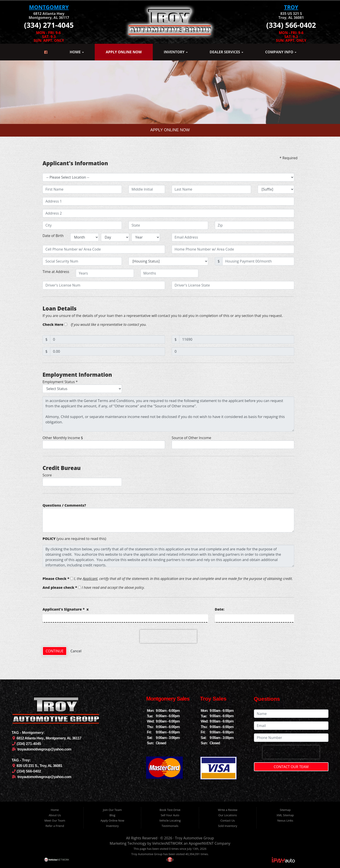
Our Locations (228, 815)
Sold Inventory (228, 826)
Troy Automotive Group (194, 838)
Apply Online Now (124, 52)
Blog (112, 815)
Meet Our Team (55, 820)
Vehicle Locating (170, 820)
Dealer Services (226, 52)
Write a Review (228, 810)
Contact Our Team (291, 767)
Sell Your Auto (170, 815)
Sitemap (285, 810)
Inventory (176, 52)
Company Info (281, 52)
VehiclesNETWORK (167, 843)
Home (77, 52)
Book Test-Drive (170, 810)
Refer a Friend (55, 826)
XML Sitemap (285, 815)
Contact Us (228, 820)
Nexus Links (285, 820)
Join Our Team (112, 810)
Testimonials (170, 826)
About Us (55, 815)
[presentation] (168, 636)
